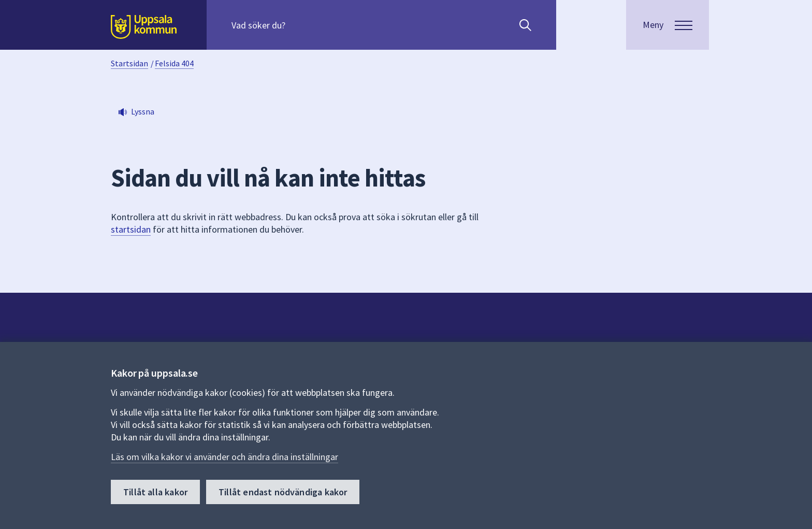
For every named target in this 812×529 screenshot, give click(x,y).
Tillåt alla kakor (155, 492)
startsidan (131, 229)
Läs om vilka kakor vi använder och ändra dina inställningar (224, 457)
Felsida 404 (174, 63)
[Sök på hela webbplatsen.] (298, 25)
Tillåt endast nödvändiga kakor (283, 492)
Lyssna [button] (143, 111)
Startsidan (129, 63)
